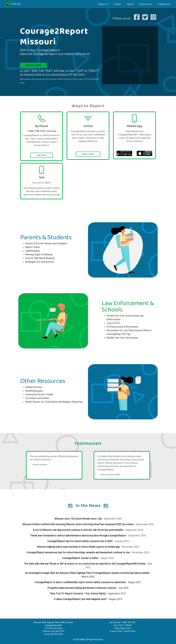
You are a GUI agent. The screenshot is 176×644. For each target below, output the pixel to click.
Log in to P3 (113, 323)
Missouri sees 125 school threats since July (78, 519)
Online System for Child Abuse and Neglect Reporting (54, 402)
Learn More (42, 155)
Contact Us (164, 4)
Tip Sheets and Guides (37, 398)
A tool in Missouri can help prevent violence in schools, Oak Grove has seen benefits (78, 530)
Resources (146, 4)
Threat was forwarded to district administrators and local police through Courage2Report (78, 536)
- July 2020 (122, 588)
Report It (104, 4)
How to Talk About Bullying (40, 258)
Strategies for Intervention (39, 262)
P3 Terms (87, 79)
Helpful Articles (34, 387)
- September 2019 (88, 594)
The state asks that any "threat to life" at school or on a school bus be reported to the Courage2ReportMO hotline (85, 564)
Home (118, 4)
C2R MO (13, 4)
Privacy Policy (116, 631)
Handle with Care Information (122, 338)
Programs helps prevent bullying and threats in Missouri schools (82, 588)
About (130, 4)
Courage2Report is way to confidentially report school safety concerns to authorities (80, 582)
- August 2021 (134, 582)
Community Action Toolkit (39, 394)
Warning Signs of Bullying (39, 254)
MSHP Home (130, 631)
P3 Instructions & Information (122, 327)
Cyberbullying (32, 251)
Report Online (33, 65)
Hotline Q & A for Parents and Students (46, 243)
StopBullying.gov (34, 391)
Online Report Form (123, 628)
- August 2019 (88, 599)
